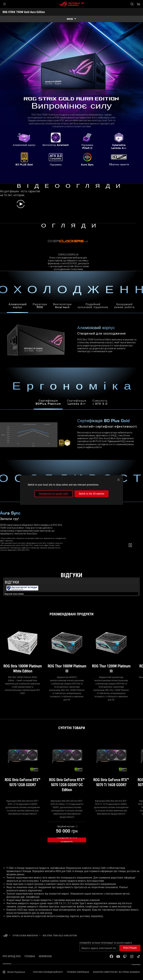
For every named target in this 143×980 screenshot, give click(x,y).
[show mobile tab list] (71, 19)
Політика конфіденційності (48, 972)
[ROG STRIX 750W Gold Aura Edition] (60, 936)
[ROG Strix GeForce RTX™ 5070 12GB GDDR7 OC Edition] (67, 768)
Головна (30, 956)
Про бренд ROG (12, 956)
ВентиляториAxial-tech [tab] (62, 306)
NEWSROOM (45, 956)
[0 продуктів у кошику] (138, 4)
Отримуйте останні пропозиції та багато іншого (106, 943)
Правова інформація (78, 972)
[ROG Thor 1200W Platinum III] (111, 649)
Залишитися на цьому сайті (54, 494)
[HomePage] (5, 936)
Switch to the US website (92, 494)
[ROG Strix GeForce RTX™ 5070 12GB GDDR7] (23, 768)
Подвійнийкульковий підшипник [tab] (93, 306)
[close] (119, 480)
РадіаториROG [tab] (40, 306)
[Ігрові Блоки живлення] (25, 936)
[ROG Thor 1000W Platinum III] (67, 649)
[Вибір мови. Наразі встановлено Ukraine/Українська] (14, 972)
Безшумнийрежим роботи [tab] (124, 306)
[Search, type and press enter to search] (132, 4)
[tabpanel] (71, 435)
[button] (5, 4)
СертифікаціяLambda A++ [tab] (77, 402)
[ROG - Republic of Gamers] (71, 4)
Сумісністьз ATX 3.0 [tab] (100, 402)
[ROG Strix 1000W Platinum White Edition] (23, 649)
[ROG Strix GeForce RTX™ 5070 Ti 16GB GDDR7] (111, 768)
